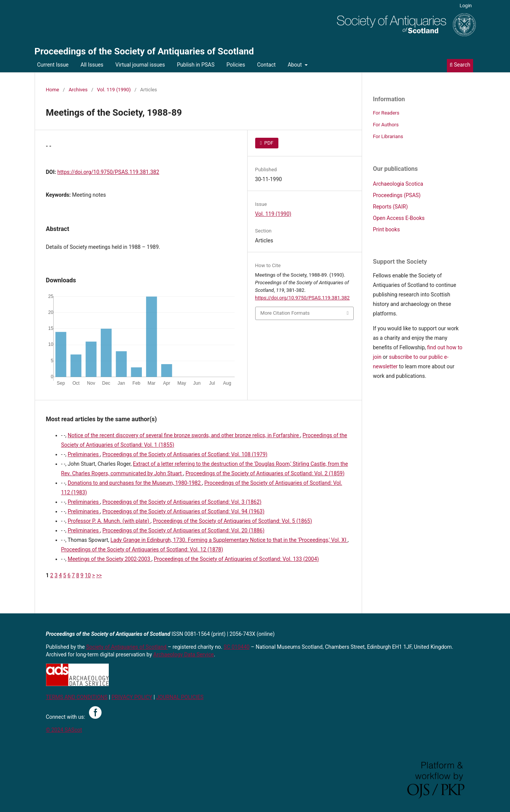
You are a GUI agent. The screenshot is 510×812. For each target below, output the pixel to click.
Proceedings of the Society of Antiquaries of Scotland (144, 51)
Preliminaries (84, 454)
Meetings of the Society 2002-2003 (110, 559)
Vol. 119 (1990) (114, 90)
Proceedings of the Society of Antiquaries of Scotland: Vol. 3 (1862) (182, 502)
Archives (78, 90)
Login (466, 6)
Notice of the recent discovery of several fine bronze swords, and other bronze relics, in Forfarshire (184, 435)
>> (99, 575)
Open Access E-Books (399, 218)
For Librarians (388, 136)
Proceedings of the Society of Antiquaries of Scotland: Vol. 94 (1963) (183, 511)
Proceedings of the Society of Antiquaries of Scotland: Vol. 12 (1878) (142, 549)
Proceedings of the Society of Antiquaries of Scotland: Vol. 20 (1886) (183, 530)
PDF (268, 143)
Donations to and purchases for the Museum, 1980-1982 (135, 483)
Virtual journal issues (140, 65)
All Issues (92, 65)
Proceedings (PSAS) (397, 195)
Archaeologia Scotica (398, 184)
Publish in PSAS (196, 65)
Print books (387, 229)
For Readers (386, 113)
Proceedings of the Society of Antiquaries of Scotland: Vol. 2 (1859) (265, 473)
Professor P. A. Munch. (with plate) (109, 521)
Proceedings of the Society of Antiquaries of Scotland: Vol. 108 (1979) (185, 454)
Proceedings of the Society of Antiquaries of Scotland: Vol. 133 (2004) (236, 559)
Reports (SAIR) (391, 207)
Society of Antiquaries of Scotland (127, 647)
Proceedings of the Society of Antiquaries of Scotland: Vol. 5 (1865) (232, 521)
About (295, 65)
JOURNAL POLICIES (180, 697)
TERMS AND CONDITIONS (77, 697)
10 (88, 575)
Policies (236, 65)
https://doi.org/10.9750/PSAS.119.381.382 (108, 172)
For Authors (386, 125)
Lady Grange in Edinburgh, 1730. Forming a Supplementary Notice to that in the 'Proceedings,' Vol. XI (229, 540)
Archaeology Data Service (184, 654)
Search (460, 65)
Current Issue (53, 65)
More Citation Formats (285, 313)
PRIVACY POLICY (132, 697)
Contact (266, 65)
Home (53, 90)
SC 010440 (237, 647)
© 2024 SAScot (64, 730)
